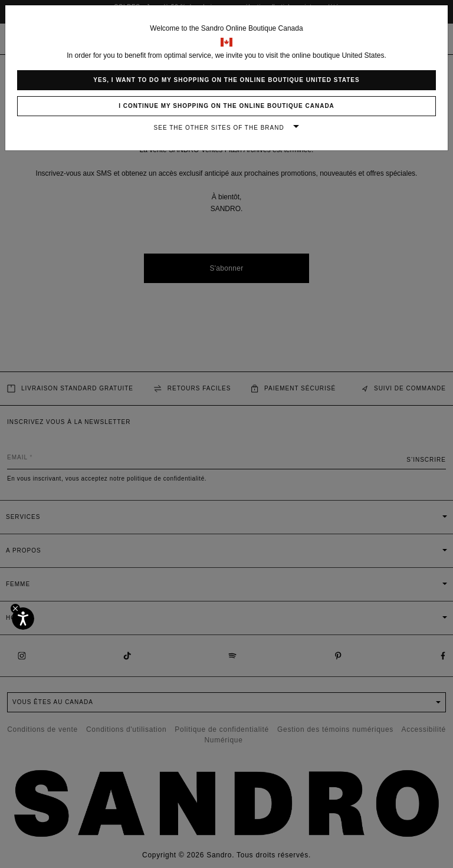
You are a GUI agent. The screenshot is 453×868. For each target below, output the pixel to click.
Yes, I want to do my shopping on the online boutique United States (226, 80)
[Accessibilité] (23, 619)
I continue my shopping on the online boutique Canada (226, 106)
